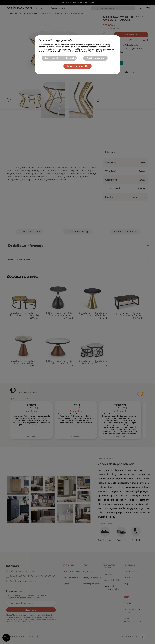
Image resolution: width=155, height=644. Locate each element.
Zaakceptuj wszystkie (77, 66)
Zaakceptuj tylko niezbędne (61, 58)
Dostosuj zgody (95, 58)
